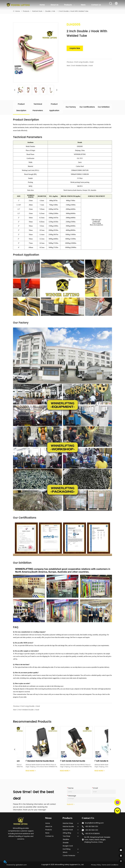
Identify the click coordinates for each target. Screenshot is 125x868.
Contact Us (96, 5)
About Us (54, 5)
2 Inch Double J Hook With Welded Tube (73, 11)
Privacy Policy (96, 865)
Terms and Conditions (110, 865)
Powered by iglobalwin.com (17, 865)
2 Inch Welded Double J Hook (82, 66)
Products (70, 5)
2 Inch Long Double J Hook (84, 62)
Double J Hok (50, 11)
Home (42, 5)
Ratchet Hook (37, 11)
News (83, 5)
